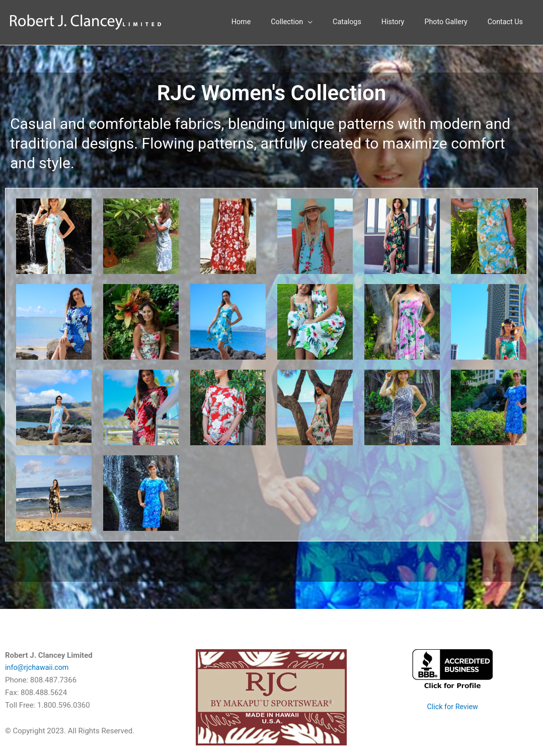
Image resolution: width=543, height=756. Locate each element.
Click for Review (452, 707)
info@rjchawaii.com (38, 668)
